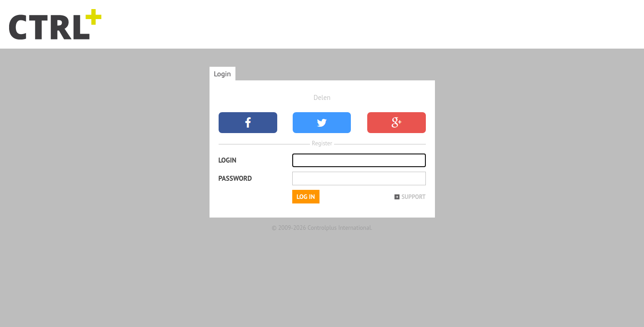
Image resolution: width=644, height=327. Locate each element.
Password (235, 178)
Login (223, 74)
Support (413, 197)
